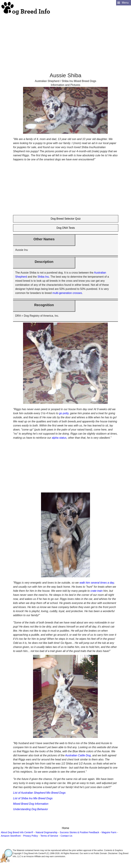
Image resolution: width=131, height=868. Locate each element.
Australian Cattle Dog (78, 755)
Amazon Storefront (11, 836)
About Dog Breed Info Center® (17, 832)
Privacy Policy (30, 836)
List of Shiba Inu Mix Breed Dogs (33, 798)
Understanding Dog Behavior (30, 809)
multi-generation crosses (67, 293)
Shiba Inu (43, 277)
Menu (125, 3)
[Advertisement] (65, 39)
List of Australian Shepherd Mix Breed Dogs (39, 793)
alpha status (59, 438)
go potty (64, 413)
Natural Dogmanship (47, 832)
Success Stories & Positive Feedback (79, 832)
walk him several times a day (97, 583)
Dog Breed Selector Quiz (66, 219)
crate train (97, 591)
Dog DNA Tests (66, 228)
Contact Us (66, 836)
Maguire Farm (109, 832)
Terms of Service (49, 836)
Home (65, 828)
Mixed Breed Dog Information (31, 804)
